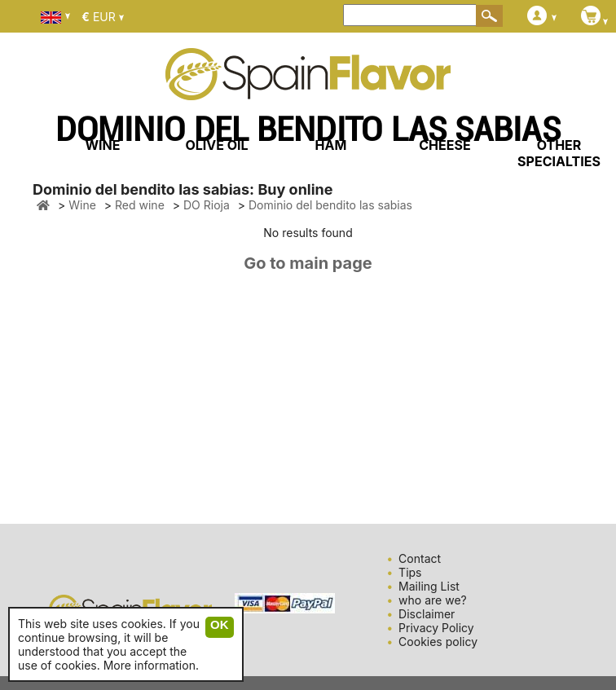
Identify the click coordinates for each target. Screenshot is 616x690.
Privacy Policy (436, 628)
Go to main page (308, 263)
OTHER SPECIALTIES (559, 153)
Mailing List (429, 586)
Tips (410, 572)
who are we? (433, 600)
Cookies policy (438, 642)
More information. (151, 665)
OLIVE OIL (216, 145)
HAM (331, 145)
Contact (420, 558)
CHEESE (444, 145)
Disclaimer (427, 614)
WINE (102, 145)
